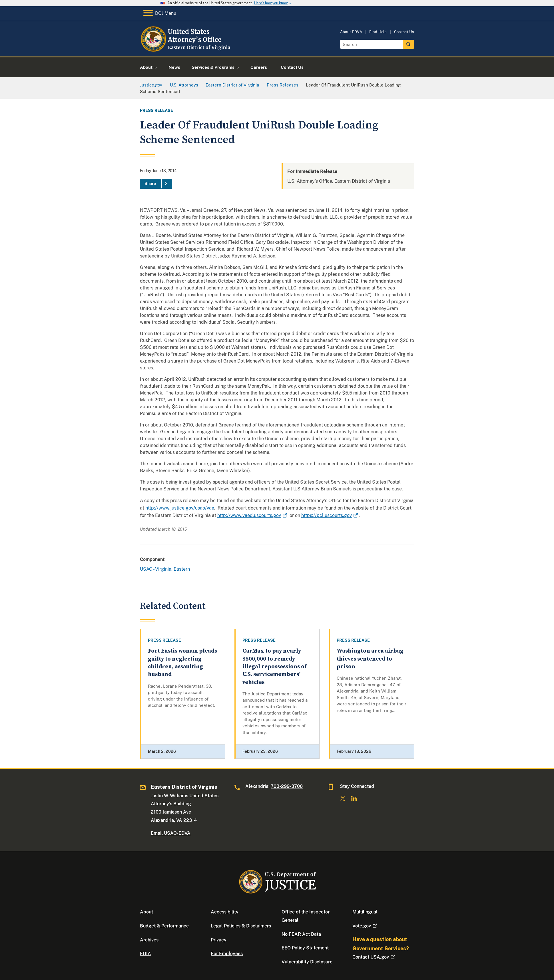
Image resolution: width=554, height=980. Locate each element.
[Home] (186, 50)
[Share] (156, 184)
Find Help (378, 32)
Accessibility (225, 912)
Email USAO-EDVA (171, 833)
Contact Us (404, 32)
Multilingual (365, 912)
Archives (149, 940)
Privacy (219, 940)
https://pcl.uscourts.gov (330, 515)
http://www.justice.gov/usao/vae (180, 508)
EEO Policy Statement (305, 948)
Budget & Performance (164, 926)
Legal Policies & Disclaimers (241, 926)
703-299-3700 (287, 786)
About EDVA (351, 32)
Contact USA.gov (374, 957)
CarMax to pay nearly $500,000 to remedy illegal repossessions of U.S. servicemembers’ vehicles (275, 667)
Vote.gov (365, 926)
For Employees (227, 954)
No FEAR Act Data (301, 934)
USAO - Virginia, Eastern (165, 569)
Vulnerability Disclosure (307, 962)
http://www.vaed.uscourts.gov (253, 515)
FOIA (145, 954)
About (146, 912)
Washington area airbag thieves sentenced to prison (370, 659)
